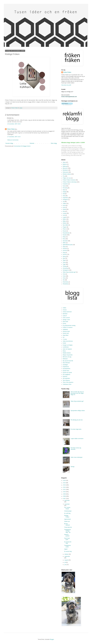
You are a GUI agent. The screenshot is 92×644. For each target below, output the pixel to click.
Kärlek (64, 209)
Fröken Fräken (11, 129)
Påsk (64, 237)
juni (66, 565)
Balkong (65, 166)
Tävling (65, 266)
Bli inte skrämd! (67, 524)
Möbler (65, 223)
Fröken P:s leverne (68, 327)
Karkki (64, 343)
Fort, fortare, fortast (67, 508)
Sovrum (65, 254)
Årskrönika (66, 282)
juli (65, 562)
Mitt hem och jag (67, 357)
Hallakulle (65, 329)
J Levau (65, 339)
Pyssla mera (66, 371)
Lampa (65, 213)
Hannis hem (66, 333)
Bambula (65, 314)
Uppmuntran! (68, 519)
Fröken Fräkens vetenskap (70, 182)
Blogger (52, 639)
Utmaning (65, 268)
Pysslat (65, 235)
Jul (63, 202)
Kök (64, 211)
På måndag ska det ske (77, 420)
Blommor (65, 168)
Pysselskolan (66, 233)
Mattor (64, 219)
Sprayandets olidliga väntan (78, 411)
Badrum (65, 164)
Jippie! (66, 549)
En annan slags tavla (76, 429)
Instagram (65, 200)
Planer (64, 229)
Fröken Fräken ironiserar (69, 180)
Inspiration (65, 198)
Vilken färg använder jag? (69, 272)
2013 (65, 485)
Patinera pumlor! (67, 535)
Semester (65, 241)
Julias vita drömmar (68, 341)
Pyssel (64, 231)
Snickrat (65, 249)
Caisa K (65, 316)
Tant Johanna (66, 380)
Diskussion (66, 172)
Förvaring (65, 188)
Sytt (64, 258)
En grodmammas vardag (69, 326)
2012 (65, 487)
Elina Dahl (65, 322)
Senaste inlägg (9, 143)
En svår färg (67, 513)
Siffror (64, 243)
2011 (65, 490)
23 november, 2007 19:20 (14, 124)
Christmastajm (68, 511)
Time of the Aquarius (68, 382)
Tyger (64, 264)
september (67, 556)
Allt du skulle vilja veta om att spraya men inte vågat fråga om (77, 393)
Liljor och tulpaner (67, 349)
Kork (64, 207)
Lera (64, 215)
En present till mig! (68, 543)
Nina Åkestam (66, 363)
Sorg (64, 253)
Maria (64, 351)
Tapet (64, 260)
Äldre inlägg (54, 143)
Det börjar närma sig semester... (76, 449)
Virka (64, 278)
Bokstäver (65, 170)
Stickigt (72, 467)
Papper (65, 227)
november (67, 504)
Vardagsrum (66, 270)
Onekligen (65, 365)
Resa (64, 239)
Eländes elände (67, 174)
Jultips (64, 204)
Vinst (64, 274)
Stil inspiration (66, 378)
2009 (65, 494)
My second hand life (68, 361)
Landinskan (66, 347)
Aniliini (64, 308)
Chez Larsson (66, 318)
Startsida (32, 143)
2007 (65, 499)
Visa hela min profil (66, 85)
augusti (67, 560)
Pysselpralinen (67, 369)
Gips (64, 190)
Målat (64, 221)
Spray (64, 256)
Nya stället (65, 225)
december (67, 500)
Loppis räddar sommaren (77, 439)
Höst (64, 196)
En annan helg (68, 551)
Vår (64, 280)
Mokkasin (65, 359)
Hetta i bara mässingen (77, 457)
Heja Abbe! (66, 335)
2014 (65, 483)
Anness (65, 310)
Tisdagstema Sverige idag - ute (67, 531)
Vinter (64, 276)
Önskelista (65, 284)
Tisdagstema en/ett (67, 546)
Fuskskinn (65, 184)
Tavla (64, 262)
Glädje (64, 192)
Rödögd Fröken (67, 516)
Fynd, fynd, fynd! (67, 539)
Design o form (66, 320)
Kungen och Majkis (68, 345)
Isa (64, 337)
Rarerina (65, 376)
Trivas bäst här (68, 527)
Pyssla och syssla (67, 373)
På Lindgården (67, 375)
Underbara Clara (67, 384)
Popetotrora (66, 367)
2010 (65, 492)
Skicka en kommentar (13, 140)
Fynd (64, 186)
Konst (64, 206)
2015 (65, 480)
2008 (65, 496)
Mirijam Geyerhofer (68, 355)
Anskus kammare (67, 312)
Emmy (64, 323)
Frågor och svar (67, 178)
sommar (65, 251)
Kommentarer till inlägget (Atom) (22, 146)
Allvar (64, 162)
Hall (64, 194)
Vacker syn (67, 521)
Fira (64, 176)
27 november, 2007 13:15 (14, 137)
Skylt (64, 247)
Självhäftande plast (68, 245)
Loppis (64, 217)
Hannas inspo (66, 331)
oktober (67, 554)
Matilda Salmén (67, 353)
